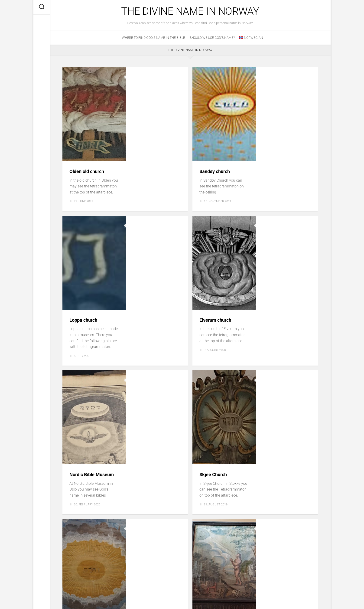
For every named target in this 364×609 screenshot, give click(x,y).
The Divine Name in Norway (190, 11)
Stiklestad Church (282, 374)
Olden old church (151, 78)
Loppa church (147, 177)
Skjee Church (277, 275)
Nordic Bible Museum (156, 275)
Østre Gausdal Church (156, 374)
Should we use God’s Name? (212, 38)
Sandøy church (279, 78)
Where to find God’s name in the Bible (153, 38)
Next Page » (307, 571)
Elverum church (279, 177)
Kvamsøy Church (151, 473)
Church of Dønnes (282, 473)
